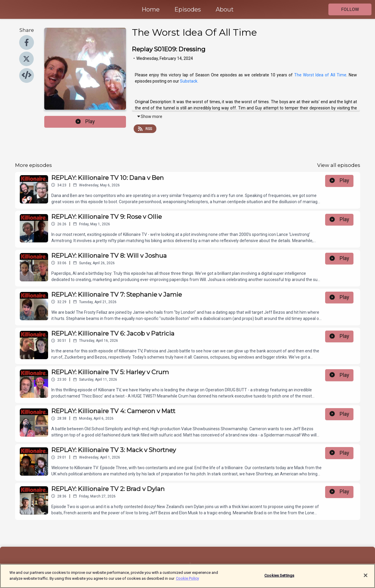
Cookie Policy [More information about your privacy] (187, 581)
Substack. (189, 81)
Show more (149, 116)
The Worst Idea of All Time (320, 75)
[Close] (366, 578)
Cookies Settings (279, 578)
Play (85, 121)
